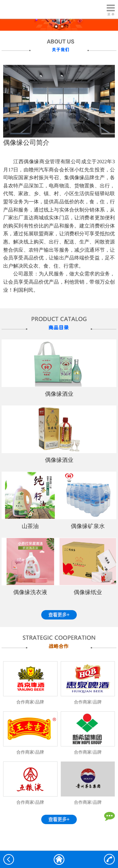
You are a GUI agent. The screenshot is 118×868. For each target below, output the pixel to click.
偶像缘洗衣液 (30, 592)
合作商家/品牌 (30, 702)
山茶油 (30, 526)
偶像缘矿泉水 (88, 526)
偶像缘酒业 (59, 394)
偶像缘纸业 (88, 592)
